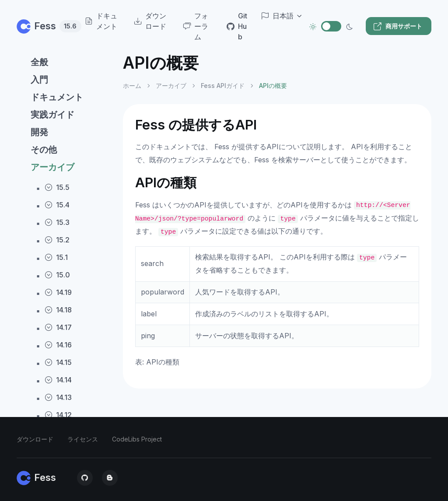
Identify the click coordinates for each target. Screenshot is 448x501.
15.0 (57, 275)
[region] (65, 270)
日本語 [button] (277, 16)
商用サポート (398, 26)
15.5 (57, 187)
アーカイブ (52, 167)
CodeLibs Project (137, 439)
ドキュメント (57, 97)
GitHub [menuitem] (237, 26)
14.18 (58, 310)
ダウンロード (35, 439)
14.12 (58, 415)
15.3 (57, 222)
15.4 (57, 205)
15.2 (57, 240)
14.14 (58, 380)
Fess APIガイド (223, 86)
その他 (44, 150)
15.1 (56, 257)
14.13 (58, 397)
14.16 (58, 345)
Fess (42, 26)
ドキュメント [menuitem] (101, 21)
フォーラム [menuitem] (196, 26)
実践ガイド (52, 115)
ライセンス (83, 439)
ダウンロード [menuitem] (150, 21)
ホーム (132, 86)
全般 (39, 62)
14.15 (58, 362)
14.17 (58, 327)
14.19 (58, 292)
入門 (39, 80)
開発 (39, 132)
